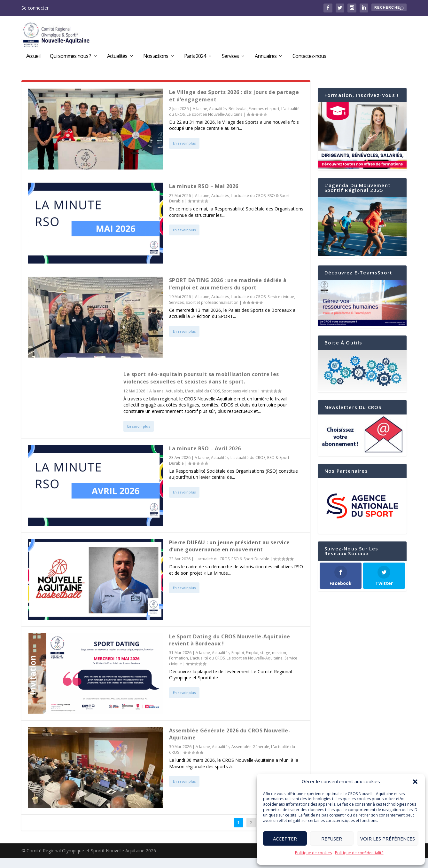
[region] (362, 516)
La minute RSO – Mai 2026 (204, 196)
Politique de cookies (313, 853)
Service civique (281, 307)
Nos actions (156, 58)
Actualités (117, 58)
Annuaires (266, 58)
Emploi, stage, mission (266, 663)
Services (230, 58)
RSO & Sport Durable (250, 569)
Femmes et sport (264, 118)
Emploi (238, 663)
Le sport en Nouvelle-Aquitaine (215, 124)
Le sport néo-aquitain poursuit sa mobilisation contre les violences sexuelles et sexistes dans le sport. (201, 388)
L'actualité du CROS (248, 205)
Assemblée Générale (250, 757)
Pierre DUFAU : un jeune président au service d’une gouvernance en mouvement (230, 556)
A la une (200, 118)
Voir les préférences (388, 839)
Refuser (332, 839)
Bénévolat (238, 118)
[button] (415, 782)
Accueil (33, 58)
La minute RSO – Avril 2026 (205, 458)
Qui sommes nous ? (70, 58)
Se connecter (35, 8)
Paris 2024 (195, 58)
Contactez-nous (309, 58)
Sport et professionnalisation (212, 312)
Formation (179, 668)
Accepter (285, 839)
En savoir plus (184, 153)
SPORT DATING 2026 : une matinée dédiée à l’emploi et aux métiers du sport (228, 294)
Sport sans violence (239, 401)
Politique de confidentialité (359, 853)
